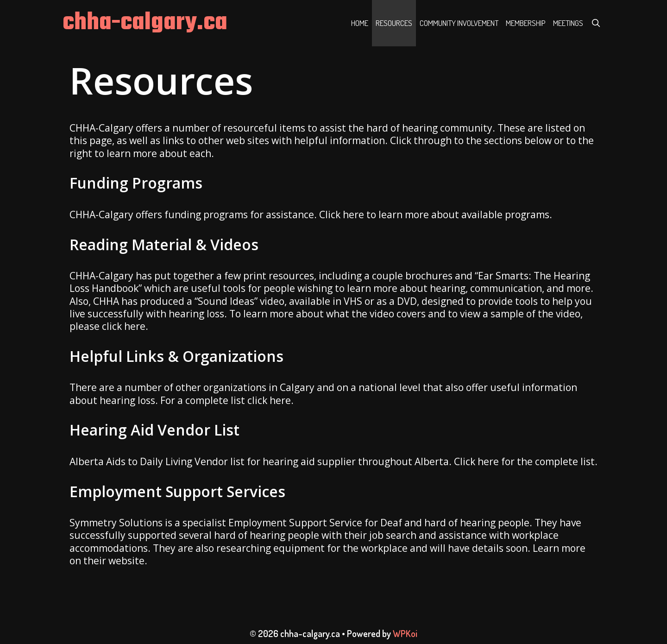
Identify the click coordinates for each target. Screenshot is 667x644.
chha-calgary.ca (145, 23)
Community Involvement (459, 23)
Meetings (568, 23)
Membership (526, 23)
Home (360, 23)
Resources (394, 23)
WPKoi (405, 633)
